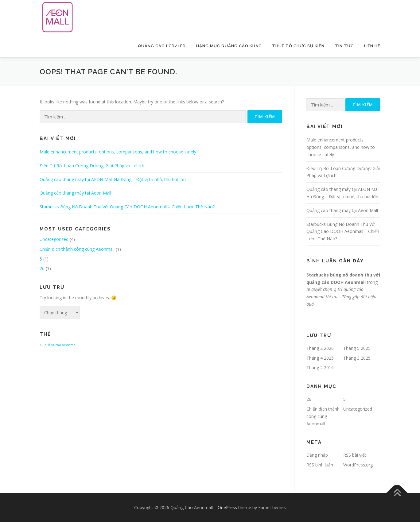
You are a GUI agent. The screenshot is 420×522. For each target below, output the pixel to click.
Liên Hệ (372, 46)
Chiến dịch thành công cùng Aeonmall (77, 249)
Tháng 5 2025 (357, 348)
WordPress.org (358, 465)
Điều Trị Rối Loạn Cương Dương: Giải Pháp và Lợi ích (92, 166)
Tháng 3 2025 (357, 358)
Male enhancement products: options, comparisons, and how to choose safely (118, 152)
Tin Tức (344, 46)
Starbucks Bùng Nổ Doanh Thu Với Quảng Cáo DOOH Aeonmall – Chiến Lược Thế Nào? (127, 207)
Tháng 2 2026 (320, 348)
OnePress (227, 507)
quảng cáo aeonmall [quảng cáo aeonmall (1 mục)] (61, 345)
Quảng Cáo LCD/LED (162, 46)
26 (42, 268)
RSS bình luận (320, 465)
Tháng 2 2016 (320, 367)
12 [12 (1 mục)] (41, 345)
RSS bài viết (355, 455)
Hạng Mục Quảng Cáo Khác (229, 46)
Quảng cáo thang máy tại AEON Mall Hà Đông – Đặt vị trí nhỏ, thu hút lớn (113, 179)
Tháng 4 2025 (320, 358)
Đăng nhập (317, 455)
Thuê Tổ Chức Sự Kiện (298, 46)
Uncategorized (54, 239)
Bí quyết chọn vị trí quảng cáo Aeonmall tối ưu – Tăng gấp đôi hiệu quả (341, 297)
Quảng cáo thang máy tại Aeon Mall (75, 193)
